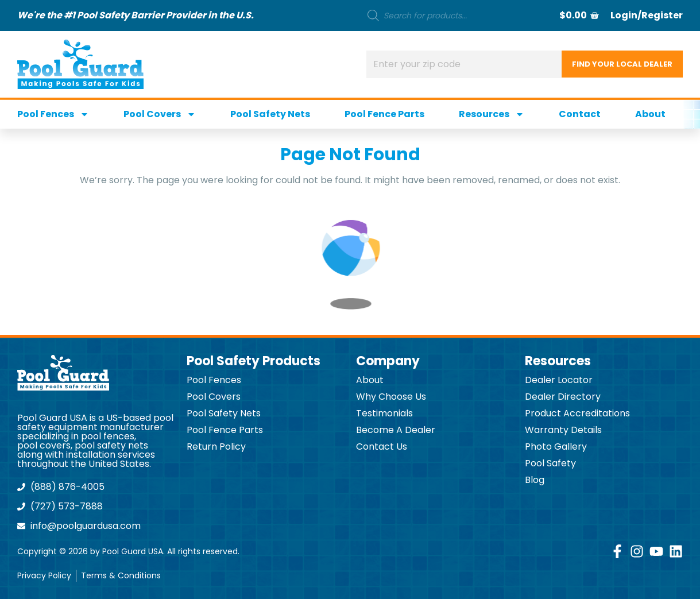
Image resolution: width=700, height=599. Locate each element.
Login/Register (647, 15)
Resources (492, 114)
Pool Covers (160, 114)
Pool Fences (53, 114)
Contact (580, 114)
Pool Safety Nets (270, 114)
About (650, 114)
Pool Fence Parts (384, 114)
